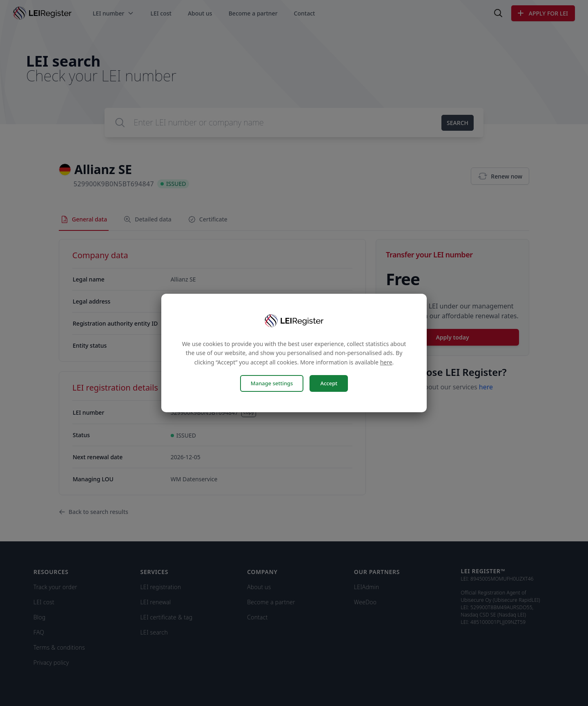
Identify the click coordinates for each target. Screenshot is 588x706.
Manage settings (272, 383)
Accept (329, 383)
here (386, 362)
